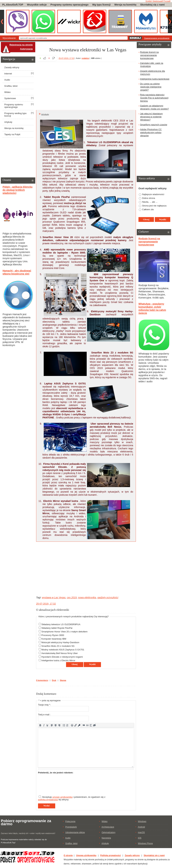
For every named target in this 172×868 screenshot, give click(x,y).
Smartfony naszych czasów (154, 125)
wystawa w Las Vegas (54, 598)
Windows (142, 821)
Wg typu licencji (101, 5)
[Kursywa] (44, 725)
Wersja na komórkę (125, 5)
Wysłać (47, 806)
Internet (8, 74)
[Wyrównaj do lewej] (52, 725)
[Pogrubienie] (40, 725)
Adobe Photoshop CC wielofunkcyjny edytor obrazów (151, 133)
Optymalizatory (109, 832)
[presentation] (64, 783)
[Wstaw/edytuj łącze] (76, 725)
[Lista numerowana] (67, 725)
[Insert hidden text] (95, 725)
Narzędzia (106, 838)
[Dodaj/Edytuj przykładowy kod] (87, 725)
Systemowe (10, 98)
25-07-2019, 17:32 (66, 58)
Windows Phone (145, 843)
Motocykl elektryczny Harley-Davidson (60, 642)
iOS (140, 838)
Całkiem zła (148, 209)
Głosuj (74, 664)
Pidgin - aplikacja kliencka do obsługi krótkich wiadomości (18, 190)
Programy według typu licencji (15, 115)
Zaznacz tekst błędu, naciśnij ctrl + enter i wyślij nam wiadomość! (28, 833)
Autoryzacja (26, 49)
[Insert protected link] (79, 725)
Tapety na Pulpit (12, 134)
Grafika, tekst (11, 86)
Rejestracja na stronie (21, 45)
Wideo (7, 92)
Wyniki (92, 664)
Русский (167, 1)
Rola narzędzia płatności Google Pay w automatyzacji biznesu (154, 98)
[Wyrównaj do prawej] (59, 725)
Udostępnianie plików (75, 832)
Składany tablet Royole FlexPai (57, 628)
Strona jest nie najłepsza (154, 206)
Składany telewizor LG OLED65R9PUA (61, 624)
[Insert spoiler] (91, 725)
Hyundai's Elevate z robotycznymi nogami (62, 657)
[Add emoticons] (72, 725)
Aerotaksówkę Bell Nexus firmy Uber (60, 653)
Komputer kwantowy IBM (54, 639)
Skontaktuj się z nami (152, 5)
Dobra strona (149, 198)
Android (141, 827)
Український (158, 1)
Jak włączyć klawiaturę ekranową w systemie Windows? (151, 117)
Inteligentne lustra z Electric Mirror (58, 660)
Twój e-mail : (44, 715)
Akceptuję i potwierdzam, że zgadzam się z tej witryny (72, 798)
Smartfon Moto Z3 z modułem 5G (58, 646)
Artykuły (45, 114)
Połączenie (70, 821)
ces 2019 (72, 598)
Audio (7, 80)
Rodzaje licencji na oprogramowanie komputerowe (149, 55)
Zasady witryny (12, 67)
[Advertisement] (86, 86)
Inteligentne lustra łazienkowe (155, 79)
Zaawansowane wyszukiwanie (157, 38)
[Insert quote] (84, 725)
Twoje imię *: (44, 705)
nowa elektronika (87, 598)
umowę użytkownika (62, 797)
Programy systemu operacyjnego (69, 5)
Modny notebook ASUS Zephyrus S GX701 (63, 650)
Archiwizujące (108, 827)
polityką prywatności (48, 800)
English (149, 1)
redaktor (85, 58)
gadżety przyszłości (108, 598)
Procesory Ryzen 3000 (53, 635)
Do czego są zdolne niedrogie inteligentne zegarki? (151, 87)
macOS (141, 832)
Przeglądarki (71, 827)
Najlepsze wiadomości (153, 194)
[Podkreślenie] (47, 725)
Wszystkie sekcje (37, 5)
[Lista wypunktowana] (64, 725)
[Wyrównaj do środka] (56, 725)
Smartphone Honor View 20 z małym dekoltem (64, 632)
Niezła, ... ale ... (150, 202)
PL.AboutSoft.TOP (13, 5)
